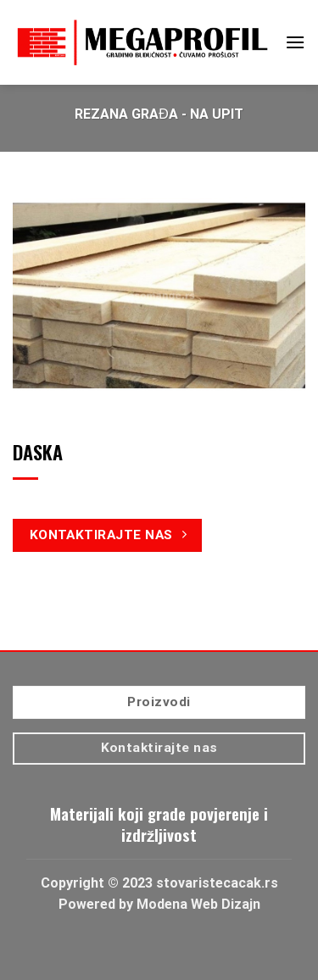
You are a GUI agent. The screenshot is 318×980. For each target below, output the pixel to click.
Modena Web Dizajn (198, 904)
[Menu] (295, 42)
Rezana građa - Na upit (159, 114)
